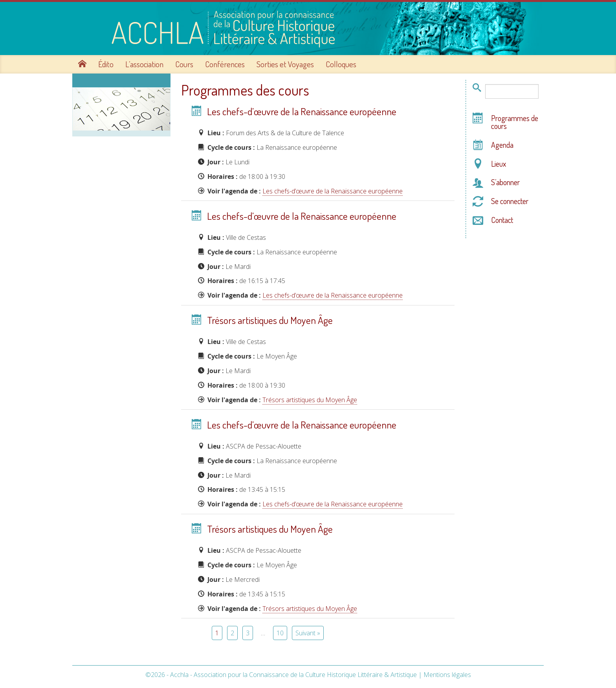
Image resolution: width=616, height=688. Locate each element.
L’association (144, 64)
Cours (184, 64)
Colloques (341, 64)
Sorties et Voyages (285, 64)
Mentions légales (447, 675)
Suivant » (308, 633)
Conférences (225, 64)
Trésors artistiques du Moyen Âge (270, 320)
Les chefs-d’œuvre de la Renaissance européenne (302, 111)
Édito (106, 64)
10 (280, 633)
